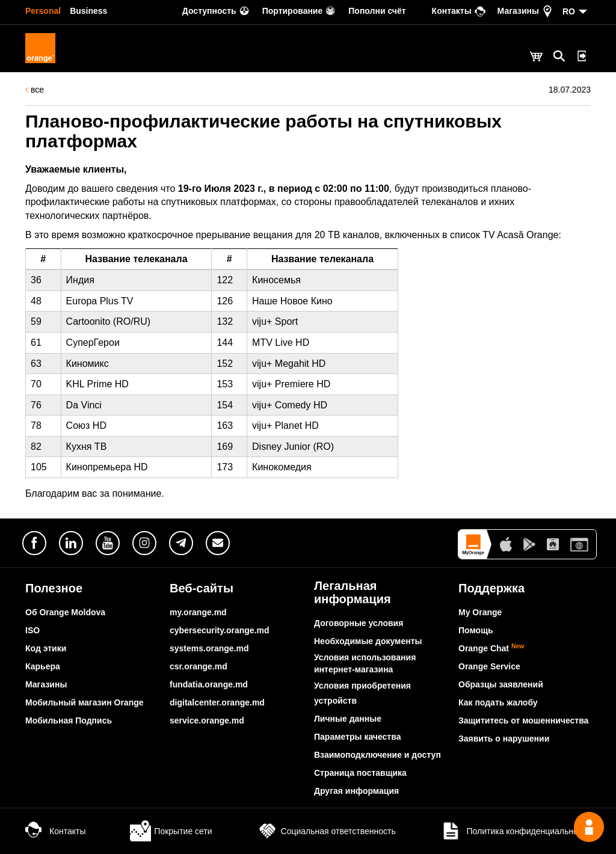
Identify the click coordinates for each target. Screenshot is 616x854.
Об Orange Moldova (65, 612)
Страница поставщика (360, 773)
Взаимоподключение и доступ (377, 755)
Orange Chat (491, 648)
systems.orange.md (209, 648)
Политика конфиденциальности (516, 831)
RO (569, 11)
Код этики (46, 648)
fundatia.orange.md (209, 684)
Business (88, 11)
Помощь (476, 630)
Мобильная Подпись (69, 720)
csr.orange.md (199, 666)
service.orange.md (207, 720)
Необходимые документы (368, 641)
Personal (43, 11)
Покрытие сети (171, 831)
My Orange (480, 612)
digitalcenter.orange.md (217, 702)
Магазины (46, 684)
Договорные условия (359, 623)
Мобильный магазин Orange (85, 702)
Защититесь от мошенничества (523, 720)
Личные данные (348, 719)
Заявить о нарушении (504, 739)
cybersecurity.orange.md (219, 630)
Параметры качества (357, 737)
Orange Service (489, 666)
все (35, 90)
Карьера (43, 666)
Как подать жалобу (498, 702)
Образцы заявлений (501, 684)
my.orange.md (198, 612)
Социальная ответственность (326, 831)
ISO (32, 630)
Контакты (55, 831)
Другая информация (356, 791)
